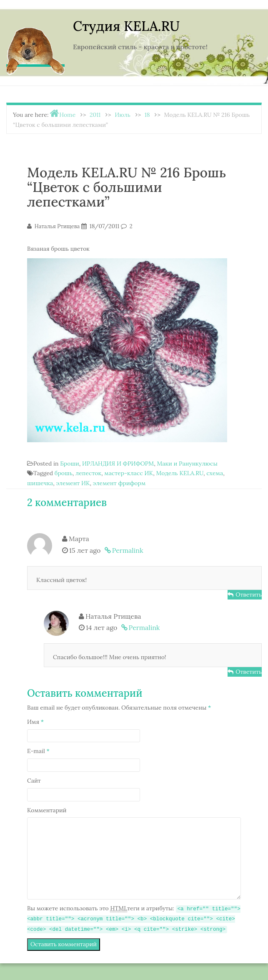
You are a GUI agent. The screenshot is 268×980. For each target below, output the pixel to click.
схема (215, 473)
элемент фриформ (119, 483)
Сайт (34, 781)
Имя (35, 722)
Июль (123, 115)
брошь (64, 473)
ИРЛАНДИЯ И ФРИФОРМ (118, 464)
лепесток (88, 473)
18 (147, 115)
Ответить (249, 595)
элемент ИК (73, 483)
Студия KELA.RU (126, 26)
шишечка (40, 483)
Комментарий (47, 810)
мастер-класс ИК (129, 473)
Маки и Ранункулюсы (187, 464)
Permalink (128, 550)
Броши (70, 464)
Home (67, 115)
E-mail (38, 751)
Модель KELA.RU (179, 473)
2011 (95, 115)
